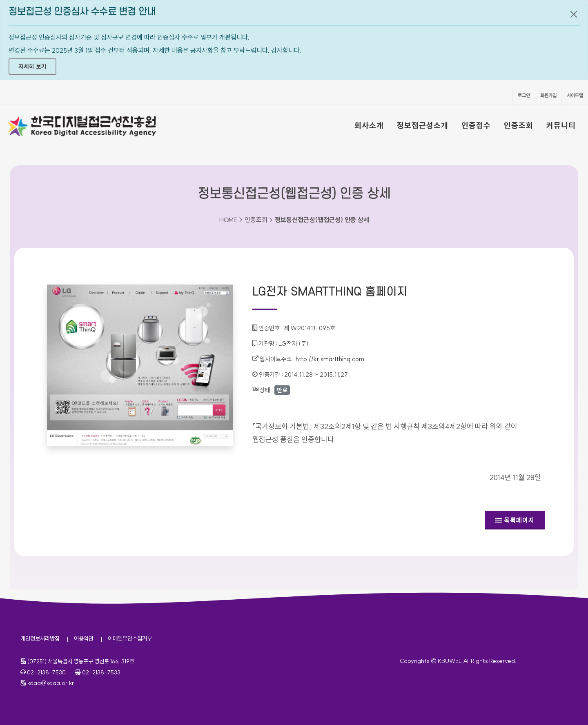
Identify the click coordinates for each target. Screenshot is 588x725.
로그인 (524, 95)
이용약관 (84, 638)
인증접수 (476, 125)
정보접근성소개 (423, 125)
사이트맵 (575, 95)
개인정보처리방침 (40, 638)
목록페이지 (515, 520)
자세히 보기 (32, 67)
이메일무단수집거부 (130, 638)
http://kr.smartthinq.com (330, 359)
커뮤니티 (561, 125)
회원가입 (548, 95)
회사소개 (369, 125)
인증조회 (519, 125)
